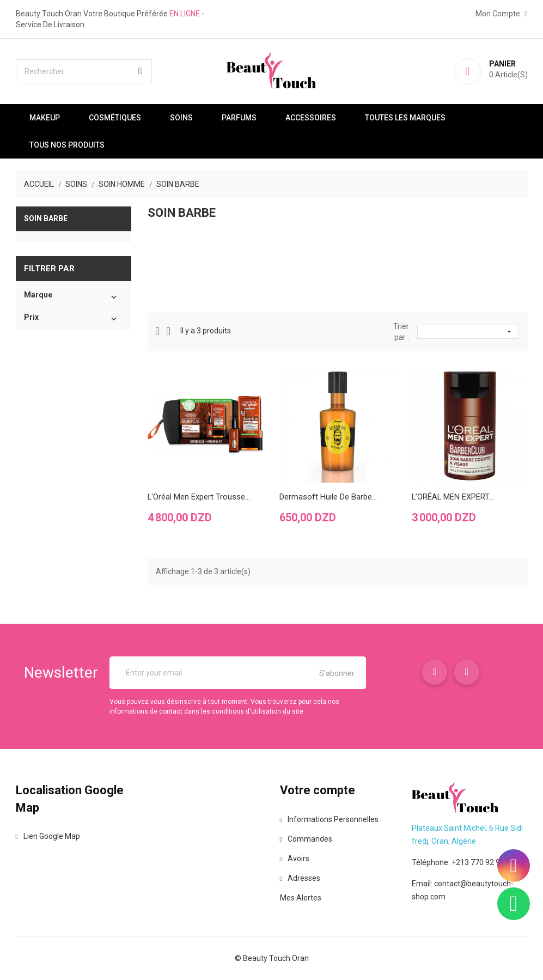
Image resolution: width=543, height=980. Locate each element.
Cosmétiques (115, 118)
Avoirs (295, 859)
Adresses (300, 878)
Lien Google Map (48, 836)
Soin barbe (46, 218)
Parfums (239, 118)
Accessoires (311, 118)
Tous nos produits (67, 145)
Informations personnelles (329, 819)
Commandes (306, 839)
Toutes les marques (405, 118)
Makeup (45, 118)
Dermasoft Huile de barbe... (328, 497)
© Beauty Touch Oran (272, 958)
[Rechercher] (84, 71)
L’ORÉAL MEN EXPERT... (453, 497)
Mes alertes (301, 898)
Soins (181, 118)
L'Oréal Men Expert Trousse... (199, 497)
